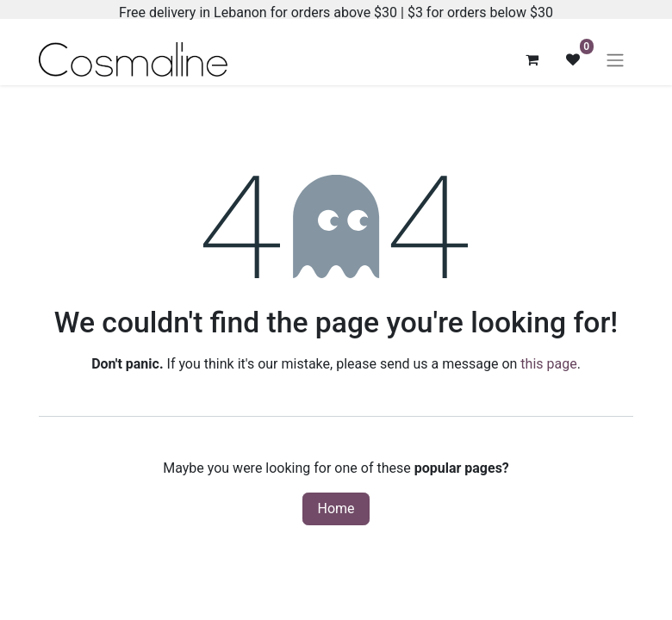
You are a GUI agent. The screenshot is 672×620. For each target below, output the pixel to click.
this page (548, 364)
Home (336, 508)
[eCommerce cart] (532, 59)
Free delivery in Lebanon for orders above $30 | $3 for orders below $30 (336, 12)
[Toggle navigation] (615, 60)
